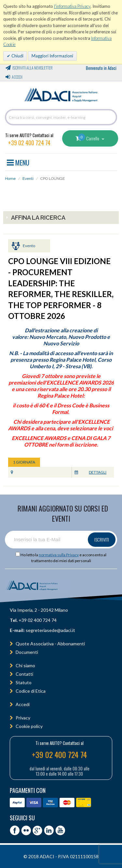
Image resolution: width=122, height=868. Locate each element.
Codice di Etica (31, 691)
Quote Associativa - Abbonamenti (50, 644)
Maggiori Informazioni (52, 56)
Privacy (23, 718)
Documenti (27, 652)
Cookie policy (29, 726)
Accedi (17, 77)
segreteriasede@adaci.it (50, 630)
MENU (18, 162)
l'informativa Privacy (72, 6)
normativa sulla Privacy (59, 555)
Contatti (24, 674)
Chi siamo (25, 665)
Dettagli (98, 472)
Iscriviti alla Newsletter (33, 68)
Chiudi (17, 56)
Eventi (28, 179)
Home (10, 179)
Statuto (24, 682)
